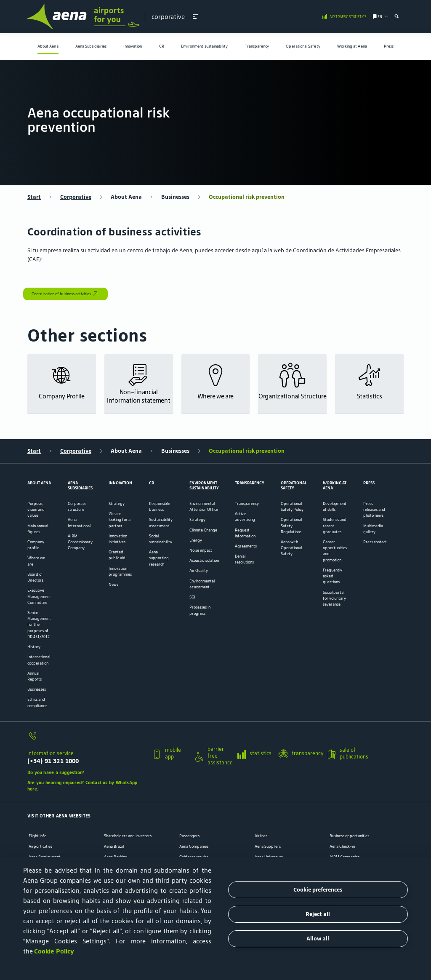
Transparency (257, 46)
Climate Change (203, 530)
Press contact (375, 542)
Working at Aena (352, 46)
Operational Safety (303, 46)
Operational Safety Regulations (291, 526)
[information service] (87, 739)
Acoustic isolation (204, 561)
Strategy (117, 504)
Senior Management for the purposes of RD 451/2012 (39, 625)
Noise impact (201, 550)
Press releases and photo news (374, 510)
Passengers (189, 836)
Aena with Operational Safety (291, 548)
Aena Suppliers (268, 846)
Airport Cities (40, 846)
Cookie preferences (318, 890)
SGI (192, 597)
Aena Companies (194, 846)
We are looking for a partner (120, 520)
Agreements (246, 546)
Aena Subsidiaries (91, 46)
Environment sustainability (205, 46)
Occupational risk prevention (247, 197)
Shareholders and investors (128, 836)
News (113, 585)
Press (389, 46)
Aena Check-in (342, 846)
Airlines (261, 836)
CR (162, 46)
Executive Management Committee (39, 596)
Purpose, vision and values (36, 510)
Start (34, 197)
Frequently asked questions (333, 576)
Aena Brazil (114, 846)
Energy (196, 540)
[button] (195, 16)
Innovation (133, 46)
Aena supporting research (159, 558)
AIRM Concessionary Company (80, 542)
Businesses (175, 197)
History (34, 647)
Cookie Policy (54, 951)
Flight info (37, 836)
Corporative (76, 197)
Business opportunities (349, 836)
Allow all (318, 939)
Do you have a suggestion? (56, 772)
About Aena (48, 46)
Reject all (318, 914)
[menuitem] (48, 47)
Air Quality (199, 571)
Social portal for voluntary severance (334, 598)
